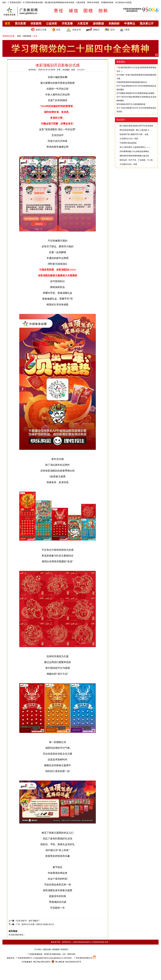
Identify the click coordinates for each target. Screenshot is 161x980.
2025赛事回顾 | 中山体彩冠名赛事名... (135, 151)
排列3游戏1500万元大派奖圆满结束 (131, 104)
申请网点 (130, 24)
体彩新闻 (36, 24)
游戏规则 (56, 949)
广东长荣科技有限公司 (83, 958)
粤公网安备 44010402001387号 (66, 962)
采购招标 (114, 24)
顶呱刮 (93, 29)
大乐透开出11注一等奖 (129, 139)
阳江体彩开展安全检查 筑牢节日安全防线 (136, 126)
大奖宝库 (83, 24)
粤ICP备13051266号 (42, 962)
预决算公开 (147, 24)
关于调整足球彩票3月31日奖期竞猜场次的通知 (135, 93)
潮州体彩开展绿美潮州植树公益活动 (134, 156)
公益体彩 (52, 24)
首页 (7, 24)
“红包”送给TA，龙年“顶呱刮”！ (28, 921)
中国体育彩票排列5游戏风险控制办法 (132, 82)
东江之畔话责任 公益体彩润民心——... (135, 147)
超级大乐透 (39, 29)
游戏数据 (98, 24)
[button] (157, 55)
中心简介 (38, 949)
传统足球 (73, 29)
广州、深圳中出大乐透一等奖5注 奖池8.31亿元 (35, 924)
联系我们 (65, 949)
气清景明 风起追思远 (128, 143)
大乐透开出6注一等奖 (128, 164)
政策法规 (47, 949)
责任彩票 (20, 24)
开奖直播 (67, 24)
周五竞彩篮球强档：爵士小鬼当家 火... (135, 130)
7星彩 (125, 29)
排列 (110, 29)
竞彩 (56, 29)
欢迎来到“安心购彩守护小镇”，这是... (135, 134)
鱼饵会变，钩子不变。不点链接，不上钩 (136, 160)
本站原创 (81, 70)
